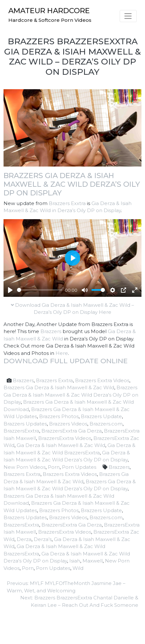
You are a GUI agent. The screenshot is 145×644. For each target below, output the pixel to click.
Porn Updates (79, 467)
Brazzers (51, 331)
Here (62, 353)
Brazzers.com (106, 424)
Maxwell (93, 561)
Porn (54, 467)
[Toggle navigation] (128, 16)
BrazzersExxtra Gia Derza (72, 431)
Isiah (75, 561)
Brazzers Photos (59, 416)
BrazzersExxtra (21, 431)
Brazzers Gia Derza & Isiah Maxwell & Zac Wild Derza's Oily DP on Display (71, 395)
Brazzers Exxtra (67, 203)
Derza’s (43, 539)
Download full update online (66, 361)
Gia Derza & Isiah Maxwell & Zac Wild (61, 445)
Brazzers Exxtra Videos (102, 380)
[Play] (10, 290)
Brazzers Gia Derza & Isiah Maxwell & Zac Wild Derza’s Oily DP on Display (72, 184)
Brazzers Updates (25, 424)
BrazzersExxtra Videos (65, 438)
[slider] (40, 290)
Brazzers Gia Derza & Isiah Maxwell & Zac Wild (59, 387)
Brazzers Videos (68, 424)
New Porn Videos (25, 467)
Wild (78, 568)
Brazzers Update (101, 416)
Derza (24, 539)
